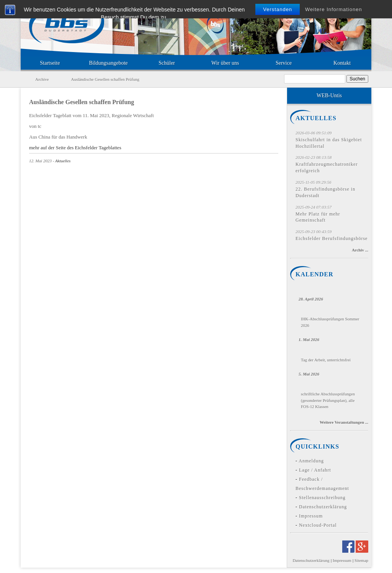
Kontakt (342, 63)
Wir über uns (225, 63)
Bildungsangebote (108, 63)
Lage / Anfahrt (315, 470)
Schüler (167, 63)
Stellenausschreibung (322, 498)
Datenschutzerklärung (323, 507)
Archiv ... (360, 250)
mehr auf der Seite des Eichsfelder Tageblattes (75, 148)
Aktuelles (63, 161)
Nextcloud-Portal (318, 525)
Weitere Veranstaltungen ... (344, 422)
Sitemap (361, 560)
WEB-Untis (329, 95)
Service (284, 63)
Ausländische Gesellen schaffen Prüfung (82, 102)
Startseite (50, 63)
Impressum (311, 516)
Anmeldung (311, 461)
